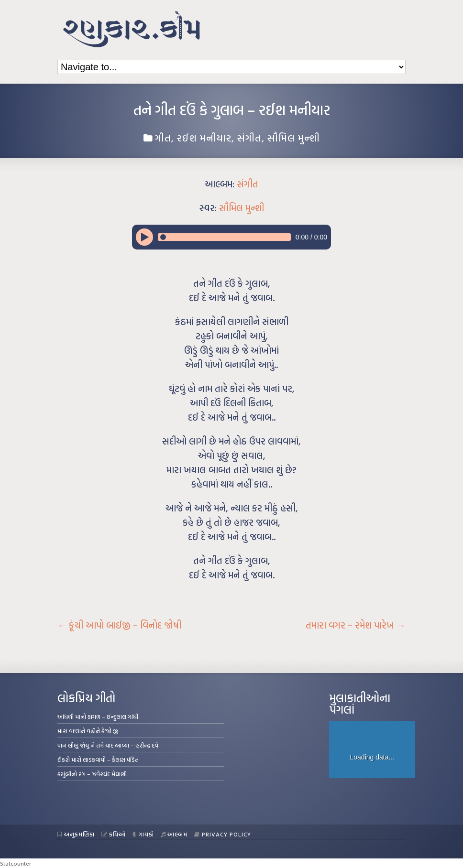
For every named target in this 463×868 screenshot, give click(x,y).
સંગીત (249, 138)
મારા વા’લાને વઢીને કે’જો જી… (91, 731)
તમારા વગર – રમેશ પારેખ (356, 625)
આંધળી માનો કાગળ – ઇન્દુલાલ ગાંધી (98, 716)
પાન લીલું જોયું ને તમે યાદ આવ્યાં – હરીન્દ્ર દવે (108, 745)
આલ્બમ (174, 834)
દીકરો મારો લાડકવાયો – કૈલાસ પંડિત (98, 759)
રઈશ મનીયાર (204, 138)
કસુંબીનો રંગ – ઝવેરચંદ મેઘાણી (92, 774)
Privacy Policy (223, 834)
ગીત (163, 138)
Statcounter (16, 863)
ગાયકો (143, 834)
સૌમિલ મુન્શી (294, 138)
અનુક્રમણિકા (76, 834)
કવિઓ (114, 834)
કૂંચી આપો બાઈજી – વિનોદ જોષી (119, 625)
